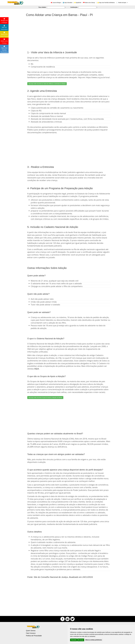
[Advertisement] (67, 32)
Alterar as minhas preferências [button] (94, 640)
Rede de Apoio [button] (123, 3)
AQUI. (37, 369)
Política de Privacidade (34, 636)
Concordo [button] (74, 640)
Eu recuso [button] (81, 640)
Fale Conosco (31, 633)
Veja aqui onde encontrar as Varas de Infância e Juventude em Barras (47, 84)
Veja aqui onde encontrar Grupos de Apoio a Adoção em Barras (45, 398)
